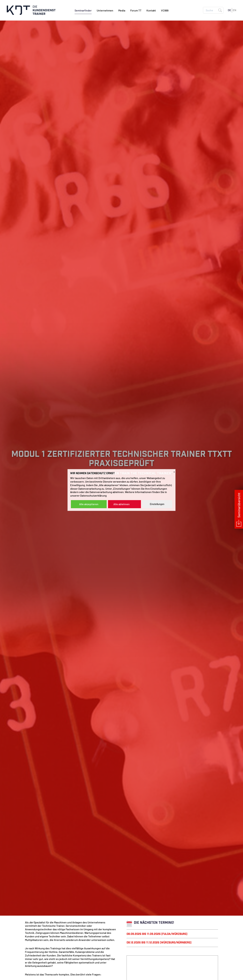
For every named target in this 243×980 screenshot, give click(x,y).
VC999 (165, 11)
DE (230, 10)
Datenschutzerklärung (93, 495)
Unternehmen (105, 11)
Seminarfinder (83, 11)
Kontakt (151, 11)
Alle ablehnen (122, 504)
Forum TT (136, 11)
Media (122, 11)
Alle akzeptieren (89, 504)
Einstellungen (157, 504)
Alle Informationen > (122, 516)
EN (234, 10)
